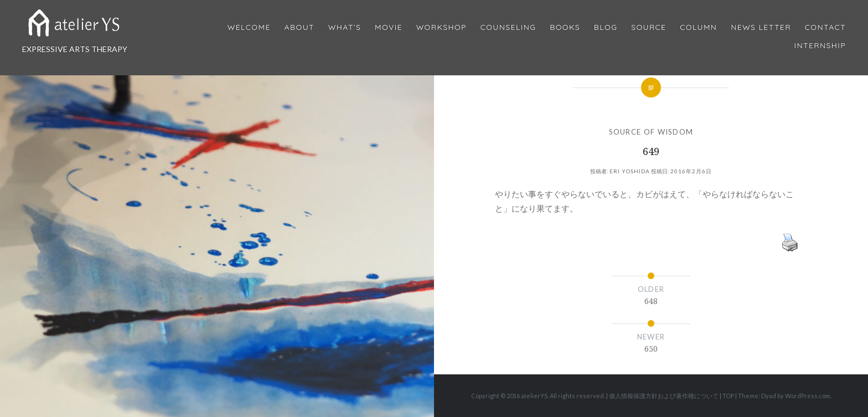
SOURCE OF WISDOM (651, 132)
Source (649, 27)
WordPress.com (808, 396)
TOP (728, 396)
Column (698, 27)
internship (820, 46)
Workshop (441, 27)
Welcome (249, 27)
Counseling (508, 27)
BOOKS (565, 27)
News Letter (761, 27)
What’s (345, 27)
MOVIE (389, 27)
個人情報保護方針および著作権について (664, 396)
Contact (825, 27)
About (299, 27)
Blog (606, 27)
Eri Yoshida (630, 171)
